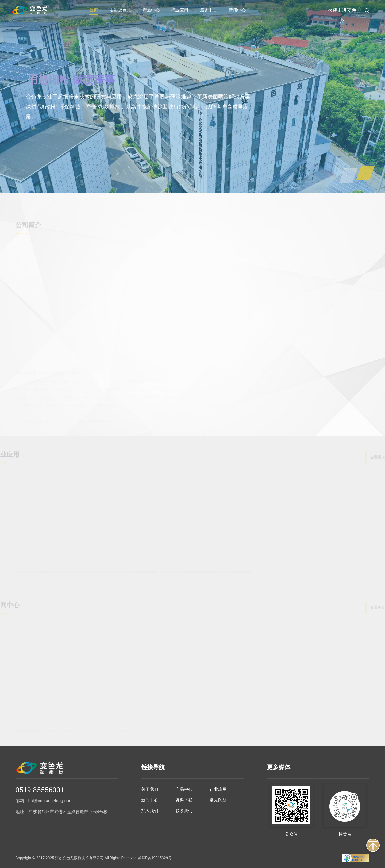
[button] (365, 173)
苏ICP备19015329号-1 (156, 858)
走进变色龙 (120, 10)
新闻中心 (237, 10)
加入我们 (150, 811)
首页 (94, 10)
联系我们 (184, 811)
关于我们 (150, 789)
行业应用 (180, 10)
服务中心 (209, 10)
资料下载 (184, 800)
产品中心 (151, 10)
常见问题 (218, 800)
